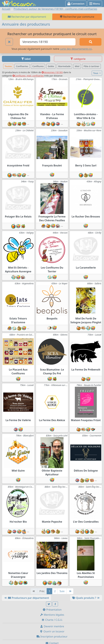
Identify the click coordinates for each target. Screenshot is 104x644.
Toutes (8, 66)
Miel (77, 66)
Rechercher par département (27, 17)
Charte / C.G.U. (52, 620)
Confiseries (22, 66)
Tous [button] (96, 73)
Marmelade (64, 66)
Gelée (51, 66)
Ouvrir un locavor (52, 631)
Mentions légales (52, 615)
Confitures (38, 66)
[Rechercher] (91, 42)
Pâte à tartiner (91, 66)
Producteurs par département (26, 598)
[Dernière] (70, 591)
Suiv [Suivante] (62, 591)
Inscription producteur (52, 637)
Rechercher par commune (77, 17)
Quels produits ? (86, 598)
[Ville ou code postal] (48, 42)
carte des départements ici (76, 49)
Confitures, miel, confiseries (28, 76)
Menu (95, 4)
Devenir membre (52, 626)
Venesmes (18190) (52, 72)
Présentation (52, 610)
